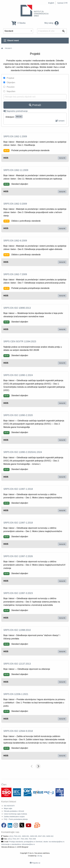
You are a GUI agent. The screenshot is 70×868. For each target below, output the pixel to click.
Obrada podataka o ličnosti (14, 811)
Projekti (8, 48)
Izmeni (60, 121)
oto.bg (40, 856)
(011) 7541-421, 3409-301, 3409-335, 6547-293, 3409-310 (31, 836)
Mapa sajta (8, 808)
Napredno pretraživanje (16, 111)
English (51, 3)
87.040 (19, 117)
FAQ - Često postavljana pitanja (16, 819)
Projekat (9, 78)
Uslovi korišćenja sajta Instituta (15, 814)
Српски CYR (62, 3)
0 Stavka (18, 23)
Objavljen (9, 82)
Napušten (9, 91)
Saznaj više (62, 158)
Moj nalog (52, 23)
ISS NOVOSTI (9, 806)
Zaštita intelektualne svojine (14, 817)
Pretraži (35, 105)
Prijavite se (36, 863)
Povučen (9, 87)
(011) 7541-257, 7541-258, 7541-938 (22, 839)
